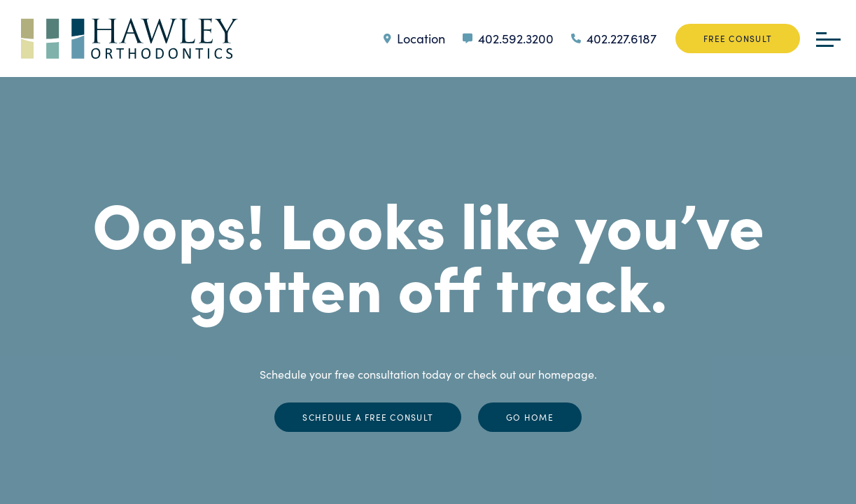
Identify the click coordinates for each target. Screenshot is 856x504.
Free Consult (738, 38)
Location (414, 38)
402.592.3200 (508, 38)
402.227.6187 (614, 38)
